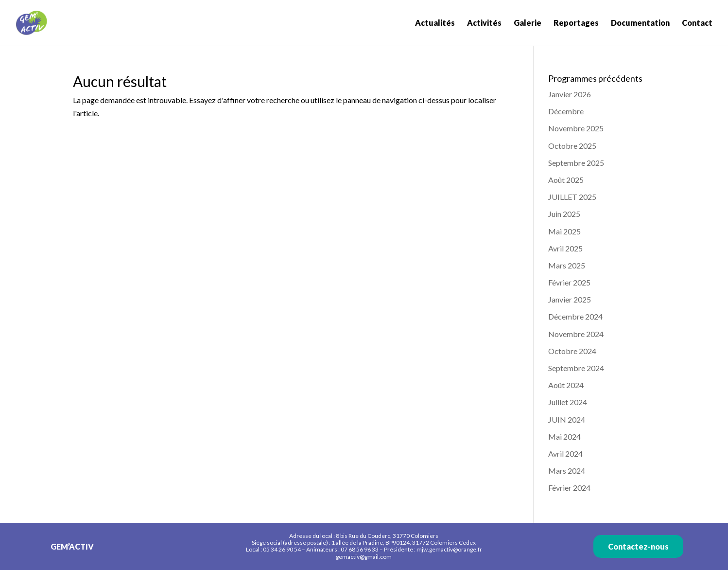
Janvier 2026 (570, 94)
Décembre (566, 111)
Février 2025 (569, 282)
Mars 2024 (567, 471)
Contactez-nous (638, 546)
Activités (484, 23)
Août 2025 (566, 180)
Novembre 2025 (576, 128)
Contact (697, 23)
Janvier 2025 (570, 299)
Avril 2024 (565, 454)
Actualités (435, 23)
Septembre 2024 (576, 368)
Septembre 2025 (576, 163)
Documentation (640, 23)
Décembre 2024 (575, 316)
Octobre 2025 (572, 146)
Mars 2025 (567, 265)
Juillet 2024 (568, 402)
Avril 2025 (565, 248)
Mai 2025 (564, 231)
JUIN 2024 (567, 419)
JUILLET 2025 (572, 197)
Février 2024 (569, 488)
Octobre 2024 (572, 351)
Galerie (528, 23)
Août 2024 (566, 385)
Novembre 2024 (576, 334)
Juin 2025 (564, 214)
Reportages (576, 23)
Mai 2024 (564, 436)
